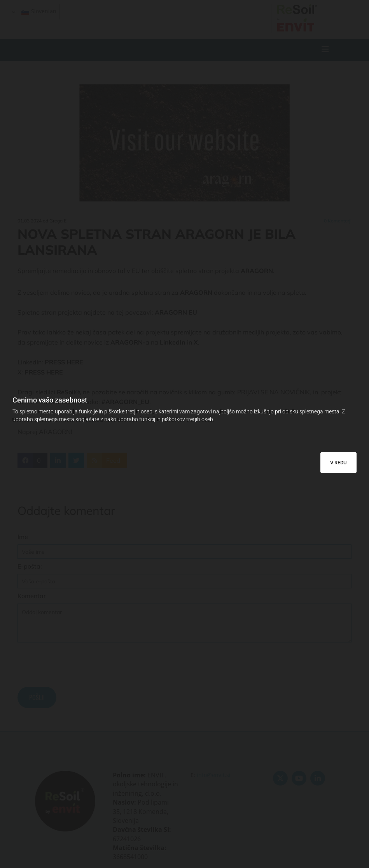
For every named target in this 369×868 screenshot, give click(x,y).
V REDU (338, 463)
